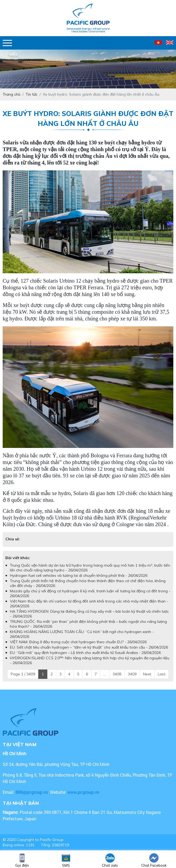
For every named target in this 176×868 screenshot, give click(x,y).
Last (162, 674)
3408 (117, 674)
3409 (132, 674)
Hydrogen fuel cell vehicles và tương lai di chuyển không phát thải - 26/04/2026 (79, 575)
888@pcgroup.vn (32, 792)
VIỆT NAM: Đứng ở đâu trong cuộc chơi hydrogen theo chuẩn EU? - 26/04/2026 (78, 642)
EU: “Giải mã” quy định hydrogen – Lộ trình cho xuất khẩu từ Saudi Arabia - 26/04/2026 (85, 653)
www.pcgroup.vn (84, 792)
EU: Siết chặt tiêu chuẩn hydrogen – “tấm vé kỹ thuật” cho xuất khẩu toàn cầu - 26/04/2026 (89, 647)
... (105, 674)
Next (147, 674)
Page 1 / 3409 (23, 674)
